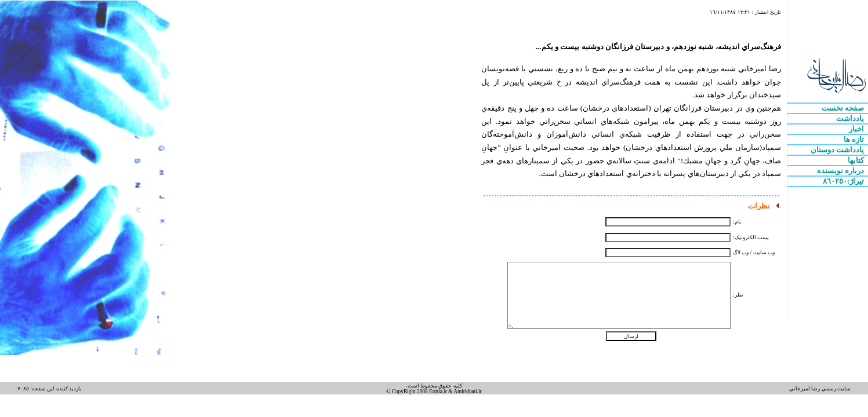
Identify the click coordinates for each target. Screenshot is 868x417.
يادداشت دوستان (838, 150)
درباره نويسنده (842, 171)
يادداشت (851, 118)
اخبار (857, 129)
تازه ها (855, 139)
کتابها (857, 160)
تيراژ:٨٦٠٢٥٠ (845, 181)
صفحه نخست (844, 108)
